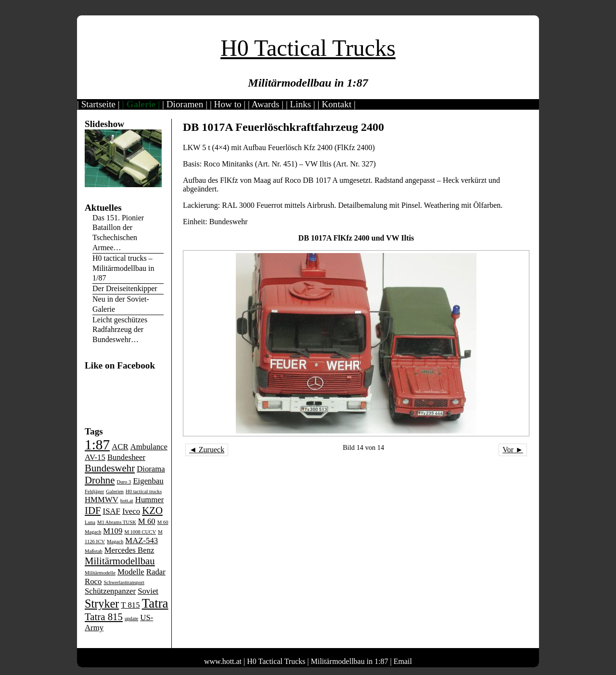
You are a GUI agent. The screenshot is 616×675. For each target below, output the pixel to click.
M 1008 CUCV (140, 532)
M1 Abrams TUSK (117, 522)
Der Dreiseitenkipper (125, 288)
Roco (93, 581)
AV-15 (95, 457)
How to (228, 104)
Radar (156, 572)
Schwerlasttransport (124, 582)
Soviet (148, 591)
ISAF (112, 511)
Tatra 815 (104, 617)
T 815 (130, 605)
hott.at (127, 501)
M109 (113, 531)
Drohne (100, 480)
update (131, 618)
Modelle (131, 572)
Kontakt (336, 104)
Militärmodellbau (120, 561)
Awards (266, 104)
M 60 (147, 521)
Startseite (98, 104)
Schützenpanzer (110, 591)
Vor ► (513, 450)
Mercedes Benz (129, 550)
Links (301, 104)
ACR (120, 447)
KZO (152, 510)
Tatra (155, 603)
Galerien (115, 491)
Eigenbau (148, 481)
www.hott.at (223, 661)
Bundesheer (126, 457)
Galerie (141, 104)
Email (403, 661)
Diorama (151, 469)
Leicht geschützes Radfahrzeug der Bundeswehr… (120, 330)
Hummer (150, 500)
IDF (93, 510)
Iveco (131, 511)
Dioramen (185, 104)
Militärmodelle (100, 573)
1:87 (97, 445)
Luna (90, 522)
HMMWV (102, 500)
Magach (115, 541)
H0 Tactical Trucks (308, 48)
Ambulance (149, 447)
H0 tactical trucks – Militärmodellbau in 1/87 (123, 268)
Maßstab (94, 551)
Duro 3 (124, 482)
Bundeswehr (110, 468)
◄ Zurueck (207, 450)
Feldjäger (94, 491)
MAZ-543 (141, 541)
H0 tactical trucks (144, 491)
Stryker (102, 604)
